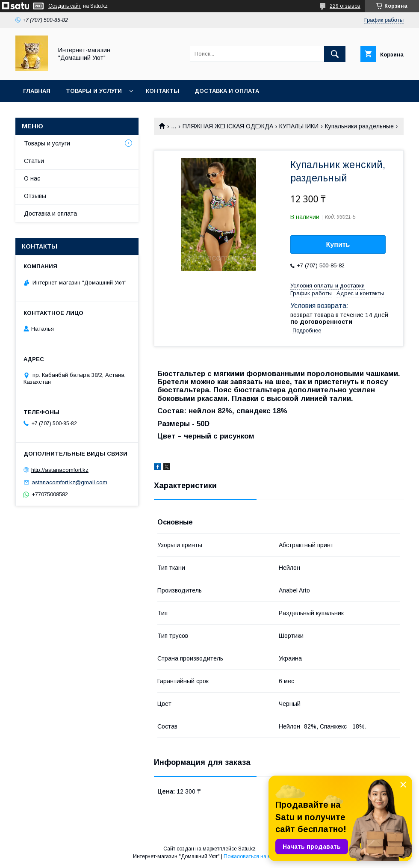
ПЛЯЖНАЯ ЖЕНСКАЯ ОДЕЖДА (228, 126)
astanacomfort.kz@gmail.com (69, 482)
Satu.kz (247, 849)
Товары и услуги (94, 91)
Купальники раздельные (359, 126)
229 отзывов (345, 6)
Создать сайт (65, 6)
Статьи (34, 161)
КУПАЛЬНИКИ (299, 126)
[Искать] (335, 54)
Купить (338, 244)
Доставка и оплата (227, 91)
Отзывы (35, 196)
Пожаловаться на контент (255, 856)
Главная (37, 91)
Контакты (162, 91)
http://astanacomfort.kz (60, 470)
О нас (32, 178)
